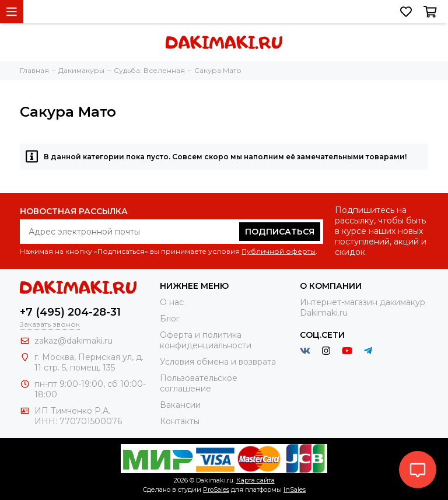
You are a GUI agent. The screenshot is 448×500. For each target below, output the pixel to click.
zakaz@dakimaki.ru (73, 341)
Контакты (180, 421)
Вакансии (180, 405)
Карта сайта (256, 480)
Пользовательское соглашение (199, 383)
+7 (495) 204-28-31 (70, 312)
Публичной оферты (279, 251)
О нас (172, 302)
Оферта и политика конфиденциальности (206, 340)
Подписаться (280, 232)
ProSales (216, 489)
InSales (295, 489)
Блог (170, 319)
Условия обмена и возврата (218, 362)
